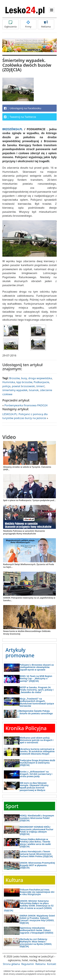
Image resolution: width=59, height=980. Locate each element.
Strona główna (11, 964)
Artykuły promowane (20, 653)
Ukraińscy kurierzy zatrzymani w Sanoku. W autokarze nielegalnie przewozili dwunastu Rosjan (37, 751)
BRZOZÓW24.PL (13, 129)
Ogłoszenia (11, 24)
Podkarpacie (41, 382)
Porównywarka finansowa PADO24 (26, 405)
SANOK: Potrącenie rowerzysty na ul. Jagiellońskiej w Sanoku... (29, 599)
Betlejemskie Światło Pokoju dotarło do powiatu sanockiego (36, 712)
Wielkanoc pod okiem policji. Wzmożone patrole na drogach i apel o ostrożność (37, 740)
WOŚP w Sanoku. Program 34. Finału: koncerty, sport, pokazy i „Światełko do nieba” (37, 690)
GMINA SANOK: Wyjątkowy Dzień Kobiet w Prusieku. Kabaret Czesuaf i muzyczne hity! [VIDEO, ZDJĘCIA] (37, 919)
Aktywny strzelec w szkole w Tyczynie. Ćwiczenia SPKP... (27, 468)
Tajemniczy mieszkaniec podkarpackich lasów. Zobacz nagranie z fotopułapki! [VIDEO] (36, 930)
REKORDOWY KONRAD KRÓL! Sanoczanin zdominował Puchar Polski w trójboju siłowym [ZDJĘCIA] (36, 830)
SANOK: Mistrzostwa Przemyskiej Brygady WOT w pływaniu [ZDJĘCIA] (37, 865)
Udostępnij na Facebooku (23, 108)
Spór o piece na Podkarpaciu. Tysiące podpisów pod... (29, 500)
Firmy (28, 24)
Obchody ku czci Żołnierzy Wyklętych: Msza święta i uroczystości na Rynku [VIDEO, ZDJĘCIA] (36, 943)
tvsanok (34, 390)
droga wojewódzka (40, 378)
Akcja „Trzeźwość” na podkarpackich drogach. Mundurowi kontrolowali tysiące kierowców (37, 702)
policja (6, 386)
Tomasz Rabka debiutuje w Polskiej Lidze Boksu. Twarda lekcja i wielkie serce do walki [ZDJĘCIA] (35, 843)
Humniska (9, 382)
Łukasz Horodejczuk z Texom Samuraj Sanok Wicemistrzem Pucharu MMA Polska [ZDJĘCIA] (36, 854)
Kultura (14, 880)
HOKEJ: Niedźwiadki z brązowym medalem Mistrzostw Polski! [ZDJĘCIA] (37, 818)
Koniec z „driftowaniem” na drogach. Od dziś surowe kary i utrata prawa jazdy (36, 774)
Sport (12, 806)
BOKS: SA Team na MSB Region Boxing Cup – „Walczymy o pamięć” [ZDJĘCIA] (36, 678)
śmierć (40, 386)
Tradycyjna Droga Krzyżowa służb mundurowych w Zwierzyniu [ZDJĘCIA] (37, 763)
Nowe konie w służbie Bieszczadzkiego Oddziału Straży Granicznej (27, 632)
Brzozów (15, 378)
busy (24, 378)
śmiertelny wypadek (15, 390)
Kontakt (52, 964)
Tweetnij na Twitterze (20, 117)
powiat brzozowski (23, 386)
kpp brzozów (24, 382)
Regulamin (28, 964)
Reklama (46, 24)
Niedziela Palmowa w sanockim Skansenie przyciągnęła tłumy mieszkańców (24, 532)
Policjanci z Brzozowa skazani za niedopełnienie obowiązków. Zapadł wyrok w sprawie (37, 667)
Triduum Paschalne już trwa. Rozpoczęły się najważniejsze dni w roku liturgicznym (37, 892)
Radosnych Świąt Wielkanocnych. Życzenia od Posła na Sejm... (29, 566)
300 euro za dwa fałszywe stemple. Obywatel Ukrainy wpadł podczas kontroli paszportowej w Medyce (34, 786)
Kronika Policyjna (26, 728)
